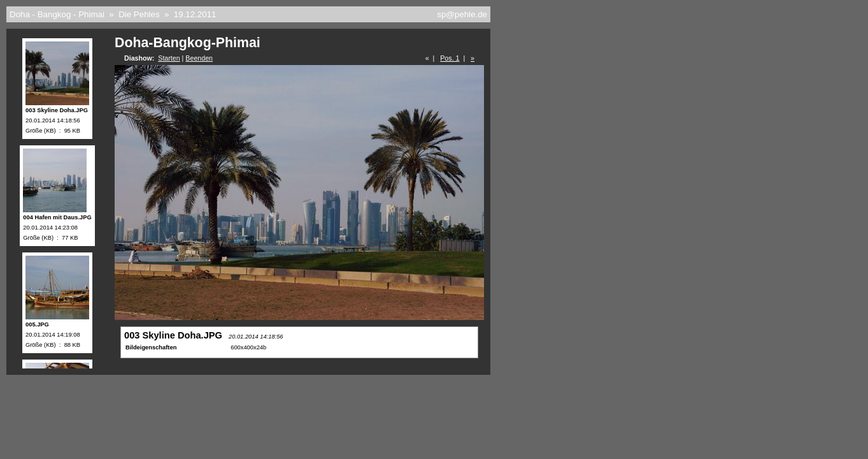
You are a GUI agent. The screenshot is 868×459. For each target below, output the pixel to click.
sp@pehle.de (462, 14)
